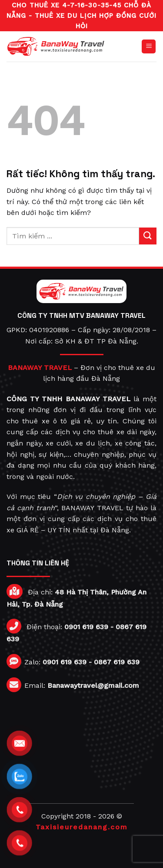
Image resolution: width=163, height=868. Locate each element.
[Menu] (149, 47)
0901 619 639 (86, 627)
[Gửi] (148, 236)
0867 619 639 (117, 662)
